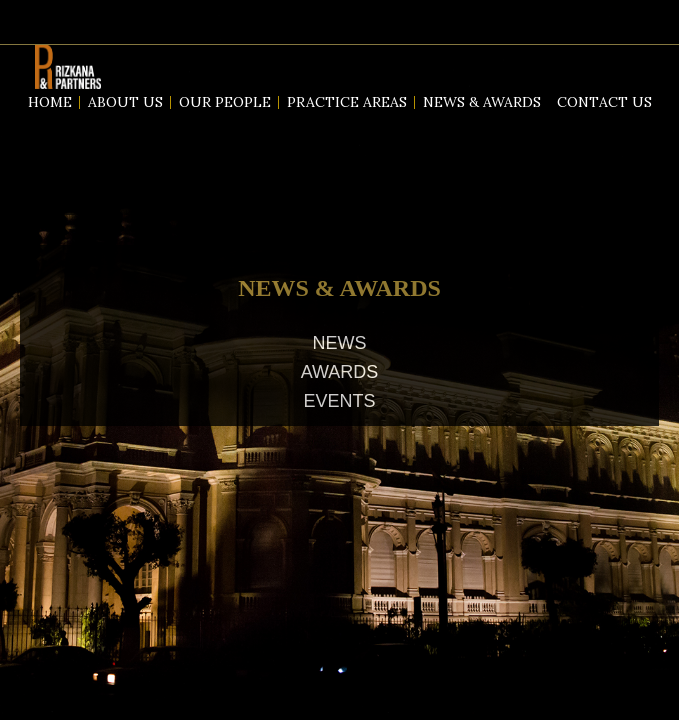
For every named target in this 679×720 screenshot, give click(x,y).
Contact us (604, 102)
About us (125, 102)
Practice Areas (347, 102)
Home (50, 102)
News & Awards (482, 102)
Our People (225, 102)
